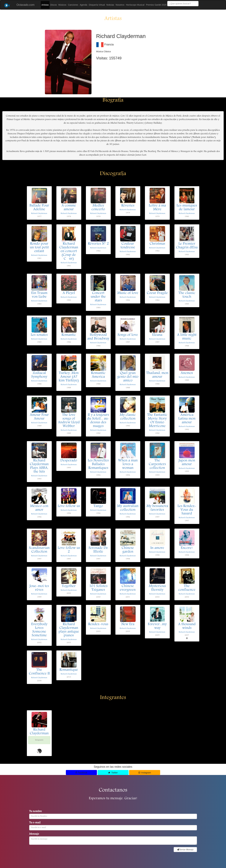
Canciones (73, 5)
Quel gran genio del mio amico (128, 377)
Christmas (157, 244)
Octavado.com (25, 5)
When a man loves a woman (128, 464)
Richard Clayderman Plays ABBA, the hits (39, 466)
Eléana (157, 335)
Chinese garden (128, 550)
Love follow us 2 (69, 550)
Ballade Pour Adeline (39, 208)
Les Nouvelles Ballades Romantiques (98, 464)
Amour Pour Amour (39, 417)
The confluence (187, 588)
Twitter (113, 773)
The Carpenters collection (157, 464)
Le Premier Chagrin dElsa (187, 246)
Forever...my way (157, 626)
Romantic (69, 335)
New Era (128, 624)
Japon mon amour (187, 463)
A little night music (187, 337)
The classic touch (187, 295)
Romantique (69, 670)
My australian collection (128, 508)
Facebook (81, 773)
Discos (54, 5)
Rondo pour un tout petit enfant (39, 248)
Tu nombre (35, 812)
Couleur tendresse (128, 246)
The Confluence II (39, 672)
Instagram (145, 773)
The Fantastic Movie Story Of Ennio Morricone (157, 421)
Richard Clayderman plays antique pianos (69, 630)
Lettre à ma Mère (157, 208)
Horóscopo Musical (135, 5)
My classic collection (128, 417)
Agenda (83, 5)
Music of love (128, 293)
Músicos (62, 5)
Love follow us (69, 506)
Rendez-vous (98, 624)
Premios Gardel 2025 (156, 5)
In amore (157, 548)
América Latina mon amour (187, 419)
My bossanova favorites (157, 508)
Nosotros (120, 5)
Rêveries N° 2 (98, 244)
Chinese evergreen (128, 588)
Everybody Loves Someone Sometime (39, 630)
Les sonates (39, 335)
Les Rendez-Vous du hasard (187, 510)
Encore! (187, 548)
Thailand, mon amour (157, 375)
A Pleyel (69, 293)
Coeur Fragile (157, 293)
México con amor (39, 508)
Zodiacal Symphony (39, 375)
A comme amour (69, 208)
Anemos (187, 373)
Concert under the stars (98, 297)
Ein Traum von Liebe (39, 295)
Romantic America (98, 375)
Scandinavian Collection (39, 550)
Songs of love (128, 335)
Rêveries (128, 206)
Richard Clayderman (39, 213)
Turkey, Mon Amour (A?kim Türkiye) (69, 377)
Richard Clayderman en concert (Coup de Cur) (69, 251)
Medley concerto (98, 208)
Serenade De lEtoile (98, 550)
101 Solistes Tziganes (98, 588)
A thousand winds (187, 626)
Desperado (69, 461)
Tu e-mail (35, 823)
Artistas (45, 5)
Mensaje (34, 834)
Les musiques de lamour (187, 208)
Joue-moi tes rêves (39, 588)
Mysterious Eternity (157, 588)
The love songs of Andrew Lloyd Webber (69, 421)
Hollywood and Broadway (98, 337)
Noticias (110, 5)
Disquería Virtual (97, 5)
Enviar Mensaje (185, 850)
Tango (98, 506)
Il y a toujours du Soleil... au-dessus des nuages (98, 421)
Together (69, 586)
